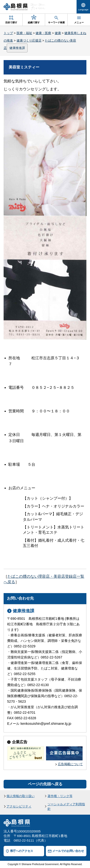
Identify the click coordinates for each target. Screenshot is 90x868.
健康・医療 (43, 33)
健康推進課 (17, 48)
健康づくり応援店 (29, 40)
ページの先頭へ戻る (45, 784)
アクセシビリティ (19, 806)
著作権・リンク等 (60, 796)
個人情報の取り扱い (21, 796)
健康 (58, 33)
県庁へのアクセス (22, 851)
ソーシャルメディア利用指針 (66, 806)
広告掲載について (70, 764)
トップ (8, 33)
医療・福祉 (24, 33)
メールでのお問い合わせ (68, 851)
